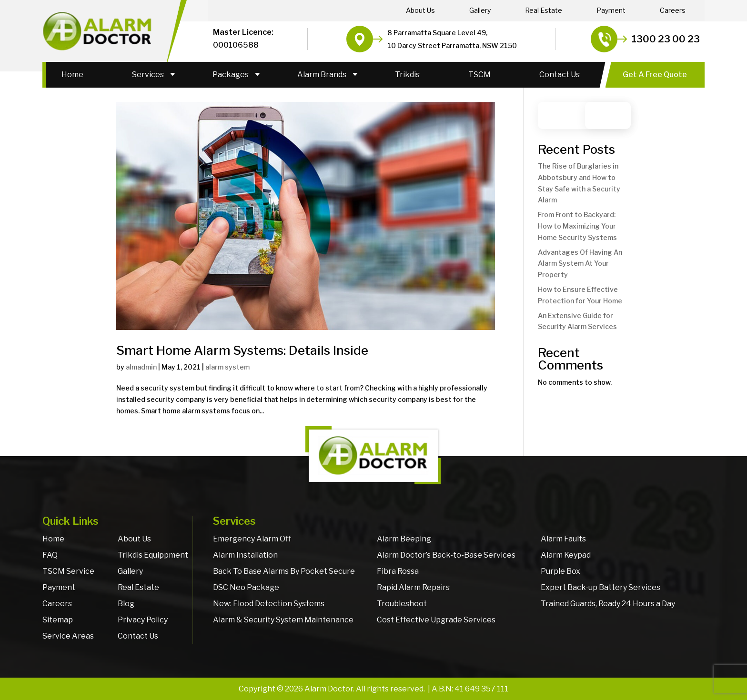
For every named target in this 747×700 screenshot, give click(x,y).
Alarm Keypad (566, 555)
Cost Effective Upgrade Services (436, 620)
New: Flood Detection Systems (269, 604)
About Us (420, 10)
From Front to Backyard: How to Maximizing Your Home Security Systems (577, 226)
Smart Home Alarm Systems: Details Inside (242, 350)
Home (72, 75)
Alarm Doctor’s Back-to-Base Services (446, 555)
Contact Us (560, 75)
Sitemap (58, 620)
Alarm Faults (563, 539)
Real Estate (544, 10)
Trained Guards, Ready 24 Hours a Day (608, 604)
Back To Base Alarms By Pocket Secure (284, 571)
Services (148, 75)
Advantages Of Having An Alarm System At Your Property (580, 264)
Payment (611, 10)
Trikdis (407, 75)
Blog (126, 604)
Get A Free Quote (655, 75)
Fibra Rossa (398, 571)
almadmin (141, 367)
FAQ (50, 555)
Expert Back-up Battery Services (601, 587)
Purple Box (560, 571)
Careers (673, 10)
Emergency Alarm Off (252, 539)
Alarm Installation (245, 555)
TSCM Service (68, 571)
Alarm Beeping (404, 539)
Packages (231, 75)
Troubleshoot (402, 604)
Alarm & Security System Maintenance (283, 620)
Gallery (480, 10)
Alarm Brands (322, 75)
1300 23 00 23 (666, 39)
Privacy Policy (143, 620)
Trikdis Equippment (153, 555)
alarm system (227, 367)
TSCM (479, 75)
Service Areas (68, 636)
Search (612, 115)
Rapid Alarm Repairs (413, 587)
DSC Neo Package (246, 587)
